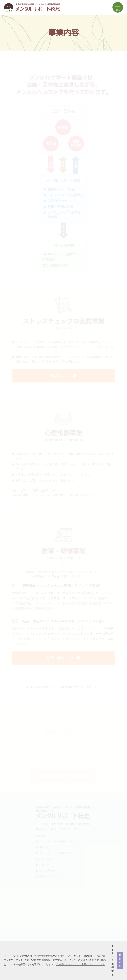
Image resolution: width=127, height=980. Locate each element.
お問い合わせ (47, 871)
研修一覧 (44, 865)
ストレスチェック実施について (58, 854)
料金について (47, 859)
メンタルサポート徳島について (58, 842)
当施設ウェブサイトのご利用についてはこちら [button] (81, 964)
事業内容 (44, 848)
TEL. (64, 758)
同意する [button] (120, 960)
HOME (43, 836)
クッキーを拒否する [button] (113, 960)
